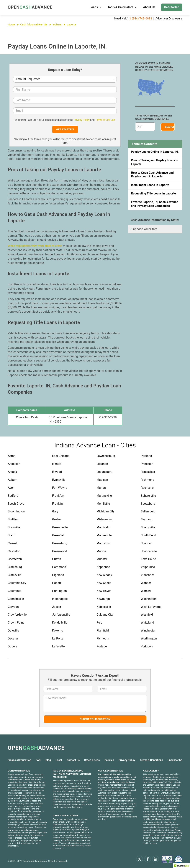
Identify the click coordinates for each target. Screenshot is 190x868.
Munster (102, 559)
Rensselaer (148, 472)
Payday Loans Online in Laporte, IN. (155, 152)
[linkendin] (155, 859)
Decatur (13, 638)
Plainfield (103, 630)
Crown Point (16, 623)
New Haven (104, 591)
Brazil (12, 535)
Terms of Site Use (105, 120)
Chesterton (15, 559)
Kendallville (60, 623)
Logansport (104, 472)
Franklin (57, 504)
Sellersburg (148, 511)
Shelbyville (148, 527)
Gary (55, 511)
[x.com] (140, 859)
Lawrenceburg (106, 456)
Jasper (57, 607)
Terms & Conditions (151, 760)
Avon (11, 488)
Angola (12, 472)
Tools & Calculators (122, 7)
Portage (102, 646)
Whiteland (147, 623)
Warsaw (146, 591)
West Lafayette (151, 607)
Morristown (104, 543)
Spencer (146, 543)
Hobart (57, 583)
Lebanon (102, 464)
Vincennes (148, 575)
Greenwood (60, 551)
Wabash (146, 583)
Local (59, 760)
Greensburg (60, 543)
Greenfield (59, 535)
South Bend (148, 535)
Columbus (14, 591)
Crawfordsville (17, 615)
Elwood (57, 472)
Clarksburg (15, 567)
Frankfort (58, 496)
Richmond (148, 480)
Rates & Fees (92, 760)
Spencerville (149, 551)
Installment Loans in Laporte (150, 185)
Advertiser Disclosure (169, 19)
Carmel (12, 543)
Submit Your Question (95, 719)
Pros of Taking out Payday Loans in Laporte (155, 162)
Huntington (59, 591)
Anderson (14, 464)
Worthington (149, 638)
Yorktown (147, 646)
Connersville (16, 599)
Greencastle (60, 527)
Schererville (148, 496)
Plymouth (103, 638)
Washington (149, 599)
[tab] (155, 229)
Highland (58, 575)
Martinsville (104, 496)
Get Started (172, 7)
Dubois (12, 646)
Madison (102, 480)
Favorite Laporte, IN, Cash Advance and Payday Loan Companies (155, 204)
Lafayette (58, 646)
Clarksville (14, 575)
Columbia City (17, 583)
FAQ (38, 760)
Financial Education (19, 760)
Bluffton (13, 519)
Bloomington (16, 511)
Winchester (148, 630)
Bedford (13, 496)
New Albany (104, 575)
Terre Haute (148, 559)
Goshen (57, 519)
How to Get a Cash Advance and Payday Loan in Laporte (152, 175)
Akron (12, 456)
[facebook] (148, 859)
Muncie (101, 551)
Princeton (147, 464)
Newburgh (103, 599)
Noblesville (104, 607)
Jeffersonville (61, 615)
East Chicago (61, 456)
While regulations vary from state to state (35, 246)
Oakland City (105, 615)
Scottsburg (148, 504)
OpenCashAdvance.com (35, 861)
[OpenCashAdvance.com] (30, 7)
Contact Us (73, 760)
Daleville (13, 630)
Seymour (147, 519)
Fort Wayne (60, 488)
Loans (96, 7)
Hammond (59, 567)
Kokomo (58, 630)
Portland (146, 456)
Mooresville (104, 535)
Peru (99, 623)
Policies (109, 760)
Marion (101, 488)
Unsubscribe (175, 760)
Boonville (14, 527)
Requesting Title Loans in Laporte (153, 193)
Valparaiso (148, 567)
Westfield (147, 615)
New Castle (104, 583)
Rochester (147, 488)
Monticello (103, 527)
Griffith (57, 559)
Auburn (13, 480)
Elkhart (57, 464)
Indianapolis (60, 599)
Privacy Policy (82, 120)
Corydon (13, 607)
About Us (149, 7)
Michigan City (105, 511)
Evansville (59, 480)
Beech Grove (16, 504)
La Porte (58, 638)
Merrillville (103, 504)
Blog (48, 760)
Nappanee (103, 567)
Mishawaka (104, 519)
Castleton (14, 551)
